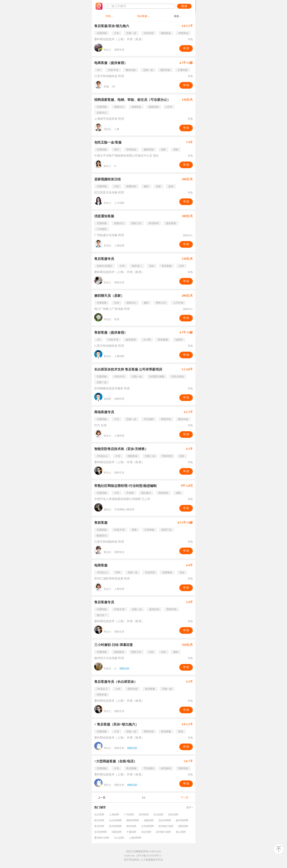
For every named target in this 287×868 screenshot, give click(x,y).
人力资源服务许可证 (152, 860)
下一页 (184, 798)
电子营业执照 (131, 860)
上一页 (102, 798)
